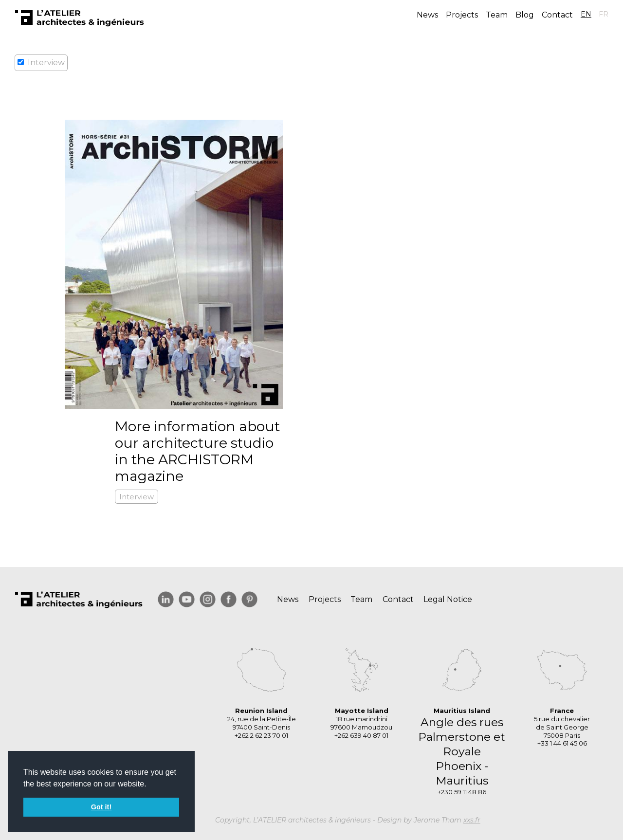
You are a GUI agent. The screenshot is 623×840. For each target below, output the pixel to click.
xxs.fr (472, 820)
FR (604, 14)
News (427, 15)
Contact (557, 15)
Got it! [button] (101, 807)
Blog (525, 15)
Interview (137, 497)
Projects (462, 15)
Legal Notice (448, 599)
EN (586, 14)
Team (497, 15)
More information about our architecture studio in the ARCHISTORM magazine (197, 451)
